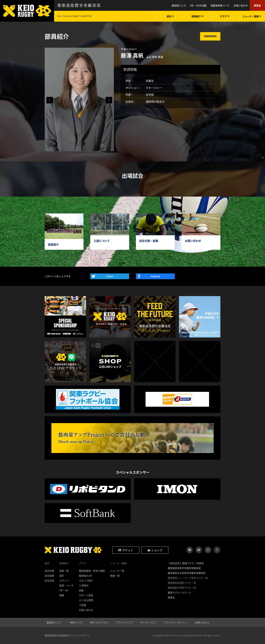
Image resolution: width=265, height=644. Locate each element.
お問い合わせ (241, 5)
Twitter (110, 276)
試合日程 (49, 571)
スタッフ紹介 (86, 580)
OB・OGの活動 (198, 5)
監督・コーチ (66, 585)
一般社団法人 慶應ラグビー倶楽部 (186, 563)
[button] (109, 100)
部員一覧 (64, 571)
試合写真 (49, 580)
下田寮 (82, 605)
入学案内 (84, 585)
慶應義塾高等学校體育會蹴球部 (184, 568)
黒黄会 (257, 5)
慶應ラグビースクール (179, 592)
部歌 (81, 590)
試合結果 (49, 576)
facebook (217, 550)
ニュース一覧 (117, 571)
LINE (193, 549)
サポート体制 (86, 595)
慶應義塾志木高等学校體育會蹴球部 (187, 573)
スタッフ (64, 580)
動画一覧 (115, 576)
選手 (62, 576)
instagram (208, 550)
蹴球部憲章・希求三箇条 (92, 571)
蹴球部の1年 (86, 576)
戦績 (62, 595)
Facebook (155, 276)
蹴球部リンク (179, 5)
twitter (199, 550)
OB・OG (64, 590)
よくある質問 (86, 600)
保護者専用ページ (220, 5)
